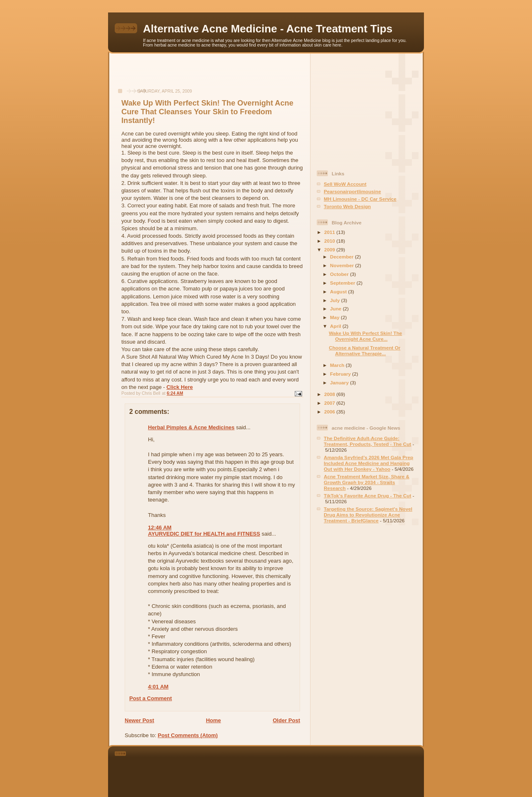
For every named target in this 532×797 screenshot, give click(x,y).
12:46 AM (160, 528)
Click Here (180, 387)
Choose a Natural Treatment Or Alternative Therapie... (365, 351)
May (335, 317)
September (343, 283)
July (336, 300)
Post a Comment (151, 698)
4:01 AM (158, 687)
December (342, 257)
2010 (330, 241)
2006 (330, 412)
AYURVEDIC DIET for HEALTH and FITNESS (204, 534)
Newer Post (139, 720)
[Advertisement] (210, 75)
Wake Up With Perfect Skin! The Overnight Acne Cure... (365, 336)
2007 (330, 403)
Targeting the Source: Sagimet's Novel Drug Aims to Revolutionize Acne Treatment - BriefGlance (368, 515)
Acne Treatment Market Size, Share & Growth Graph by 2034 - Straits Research (367, 482)
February (341, 374)
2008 (330, 394)
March (338, 365)
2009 (330, 250)
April (336, 326)
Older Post (286, 720)
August (339, 291)
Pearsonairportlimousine (352, 191)
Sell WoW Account (345, 184)
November (342, 265)
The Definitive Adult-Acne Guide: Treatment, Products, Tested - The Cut (367, 441)
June (336, 309)
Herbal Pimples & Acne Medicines (191, 427)
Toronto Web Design (347, 206)
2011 (330, 232)
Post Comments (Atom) (188, 735)
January (340, 383)
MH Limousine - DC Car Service (360, 199)
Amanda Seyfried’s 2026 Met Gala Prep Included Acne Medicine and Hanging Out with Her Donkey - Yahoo (368, 463)
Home (213, 720)
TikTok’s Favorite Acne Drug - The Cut (367, 496)
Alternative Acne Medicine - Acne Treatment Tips (268, 29)
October (340, 274)
